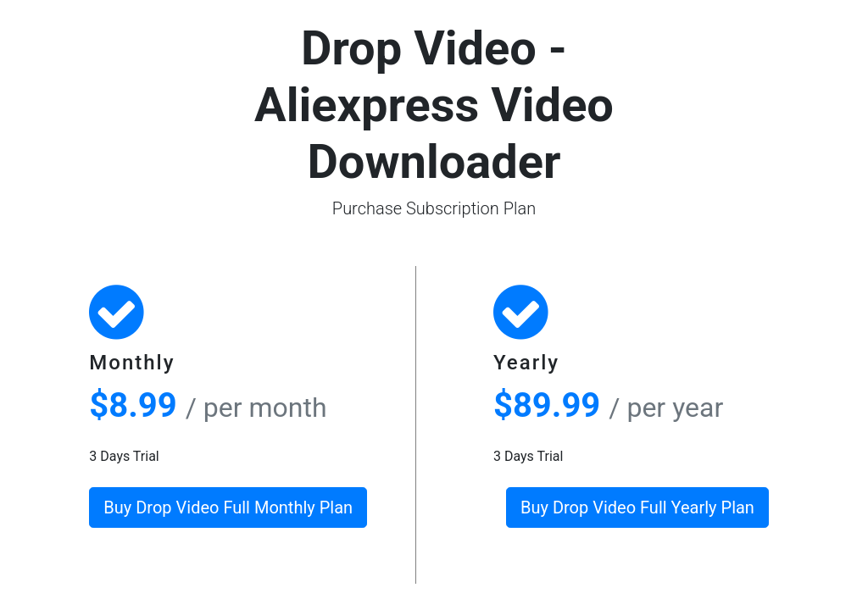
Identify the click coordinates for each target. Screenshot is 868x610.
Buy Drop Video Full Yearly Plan (637, 507)
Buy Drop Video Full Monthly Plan (228, 507)
